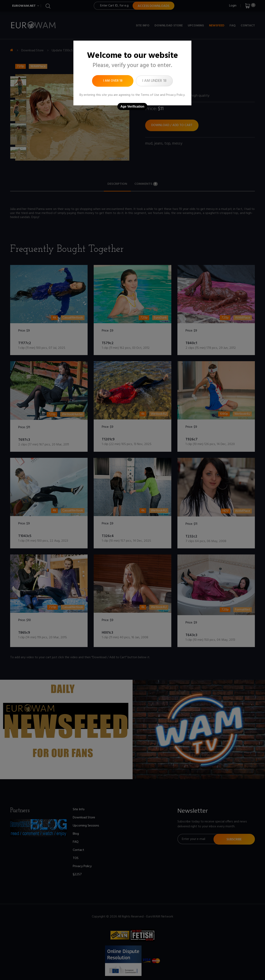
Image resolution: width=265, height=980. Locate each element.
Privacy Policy (175, 95)
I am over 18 (113, 81)
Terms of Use (150, 95)
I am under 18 (154, 81)
